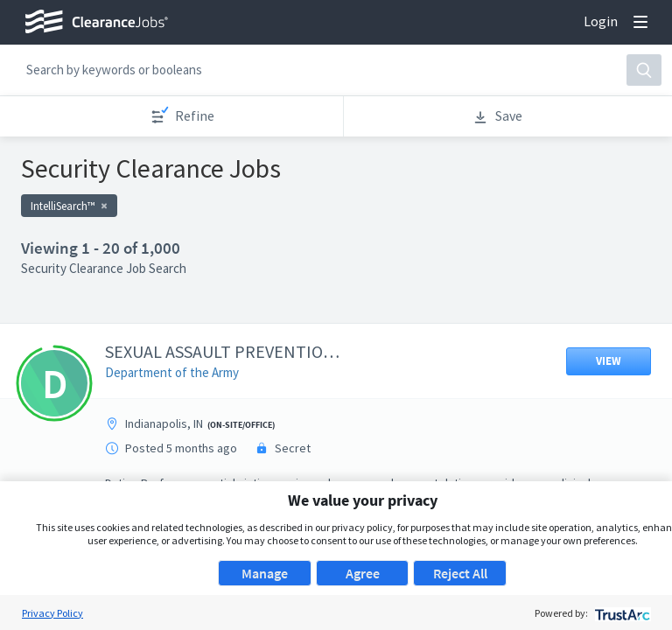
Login (601, 21)
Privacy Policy (52, 613)
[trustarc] (621, 613)
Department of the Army (172, 372)
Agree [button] (363, 573)
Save (497, 116)
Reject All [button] (460, 573)
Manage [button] (265, 573)
